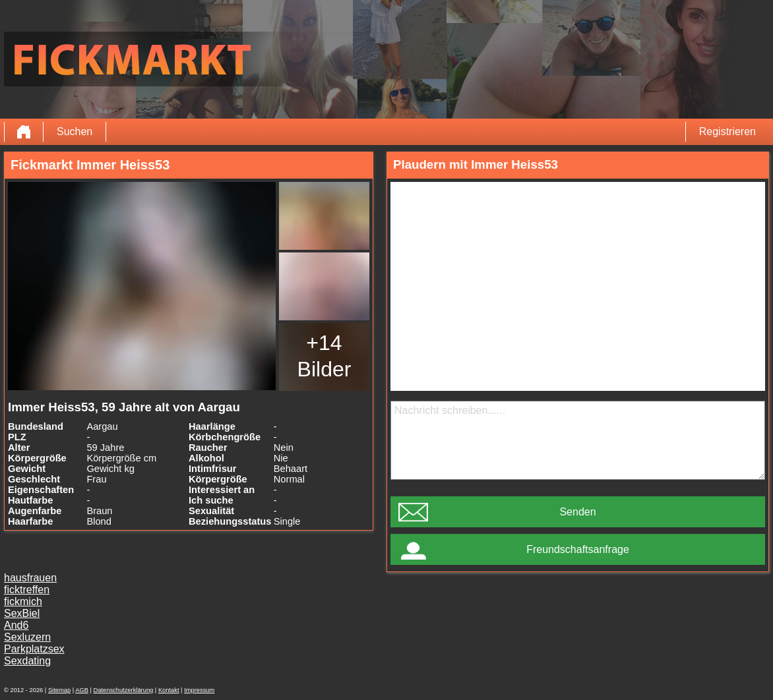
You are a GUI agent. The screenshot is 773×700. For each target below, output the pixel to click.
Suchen (75, 131)
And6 (16, 625)
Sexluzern (27, 637)
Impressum (199, 690)
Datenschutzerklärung (124, 690)
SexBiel (22, 613)
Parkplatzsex (34, 649)
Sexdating (27, 661)
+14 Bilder (325, 356)
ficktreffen (27, 590)
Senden (577, 512)
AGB (82, 690)
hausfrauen (30, 578)
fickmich (23, 601)
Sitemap (59, 690)
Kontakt (169, 690)
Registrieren (727, 131)
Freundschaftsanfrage (578, 549)
